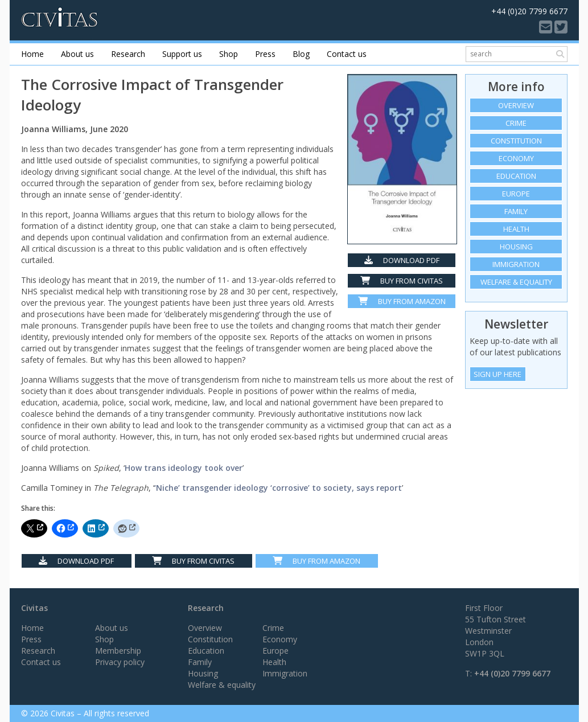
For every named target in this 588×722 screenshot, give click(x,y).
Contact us (347, 54)
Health (516, 229)
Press (265, 54)
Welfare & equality (516, 282)
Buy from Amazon (402, 301)
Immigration (516, 264)
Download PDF (402, 260)
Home (32, 54)
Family (516, 211)
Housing (516, 247)
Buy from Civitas (402, 281)
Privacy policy (120, 662)
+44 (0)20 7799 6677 (512, 673)
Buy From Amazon (316, 561)
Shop (229, 54)
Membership (118, 651)
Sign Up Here (497, 374)
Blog (301, 54)
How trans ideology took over (184, 468)
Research (128, 54)
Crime (516, 123)
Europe (516, 194)
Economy (516, 158)
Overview (516, 105)
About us (77, 54)
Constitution (516, 141)
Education (516, 176)
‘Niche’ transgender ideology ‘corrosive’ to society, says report (278, 488)
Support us (182, 54)
